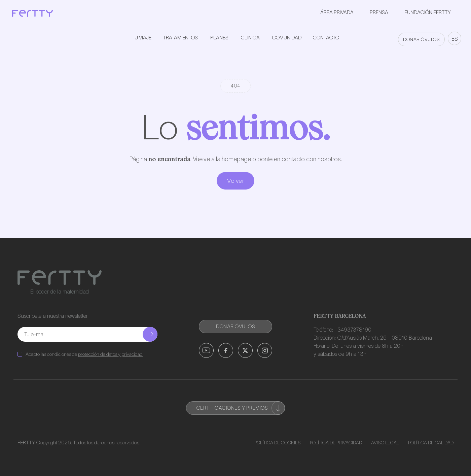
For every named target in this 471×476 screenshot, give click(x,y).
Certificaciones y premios (241, 408)
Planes (219, 38)
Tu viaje (141, 38)
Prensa (379, 12)
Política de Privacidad (336, 443)
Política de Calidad (431, 443)
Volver (235, 181)
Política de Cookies (278, 443)
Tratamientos (180, 38)
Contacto (326, 38)
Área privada (337, 12)
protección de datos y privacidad (110, 354)
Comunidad (287, 38)
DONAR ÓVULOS (421, 39)
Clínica (250, 38)
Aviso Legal (385, 443)
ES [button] (455, 39)
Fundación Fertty (428, 12)
